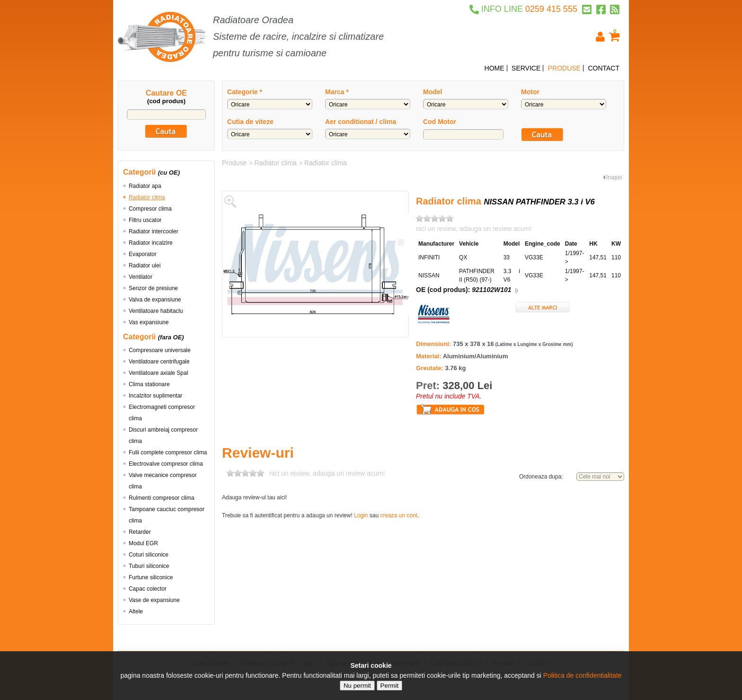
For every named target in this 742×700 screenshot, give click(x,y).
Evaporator (143, 254)
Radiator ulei (145, 266)
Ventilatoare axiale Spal (158, 373)
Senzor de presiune (153, 288)
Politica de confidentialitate (583, 675)
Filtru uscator (145, 220)
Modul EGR (143, 543)
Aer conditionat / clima (361, 122)
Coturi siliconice (149, 555)
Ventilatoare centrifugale (159, 362)
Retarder (140, 532)
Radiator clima (147, 197)
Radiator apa (145, 186)
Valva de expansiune (155, 300)
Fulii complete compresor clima (168, 452)
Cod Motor (440, 122)
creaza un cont (399, 515)
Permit (390, 686)
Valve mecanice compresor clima (163, 481)
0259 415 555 (523, 9)
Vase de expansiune (154, 600)
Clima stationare (149, 384)
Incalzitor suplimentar (155, 396)
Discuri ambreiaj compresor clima (163, 435)
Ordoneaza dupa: (541, 477)
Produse (234, 163)
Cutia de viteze (250, 122)
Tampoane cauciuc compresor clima (167, 515)
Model (433, 92)
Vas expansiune (149, 322)
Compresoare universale (160, 350)
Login (361, 515)
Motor (530, 92)
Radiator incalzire (151, 243)
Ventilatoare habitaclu (156, 311)
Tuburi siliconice (149, 566)
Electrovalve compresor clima (166, 464)
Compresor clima (150, 209)
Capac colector (148, 589)
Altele (136, 611)
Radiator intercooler (154, 231)
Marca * (337, 92)
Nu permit (357, 686)
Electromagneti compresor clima (162, 413)
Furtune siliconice (151, 577)
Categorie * (245, 92)
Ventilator (141, 277)
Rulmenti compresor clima (162, 498)
